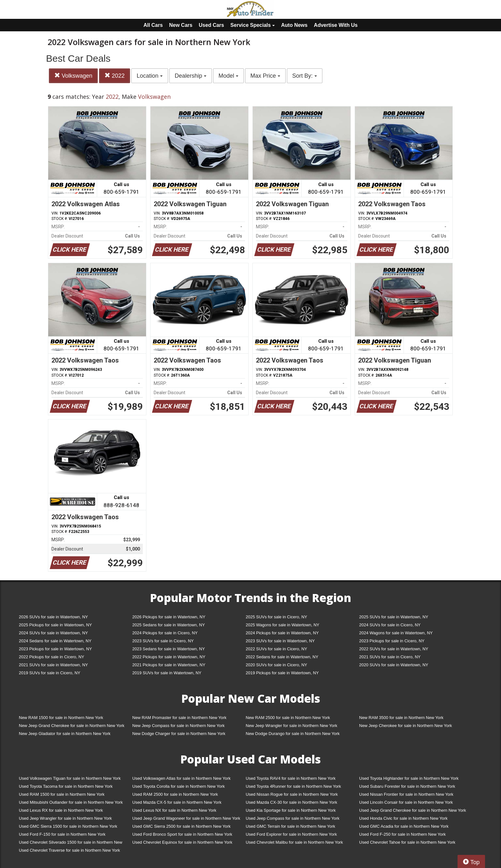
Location (150, 76)
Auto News (294, 25)
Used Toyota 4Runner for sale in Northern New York (293, 786)
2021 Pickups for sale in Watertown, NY (169, 665)
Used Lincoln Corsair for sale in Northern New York (406, 802)
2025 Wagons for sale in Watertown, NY (282, 625)
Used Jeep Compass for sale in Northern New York (293, 818)
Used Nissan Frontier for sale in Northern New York (406, 794)
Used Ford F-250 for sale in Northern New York (402, 834)
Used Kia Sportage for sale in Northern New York (291, 810)
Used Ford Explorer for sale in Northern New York (291, 834)
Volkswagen (73, 76)
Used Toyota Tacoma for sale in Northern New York (66, 786)
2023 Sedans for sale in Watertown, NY (169, 649)
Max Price (265, 76)
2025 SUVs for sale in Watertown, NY (394, 617)
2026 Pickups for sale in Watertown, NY (169, 617)
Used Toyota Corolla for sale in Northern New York (179, 786)
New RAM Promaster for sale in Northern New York (179, 718)
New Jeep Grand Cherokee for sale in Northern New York (72, 726)
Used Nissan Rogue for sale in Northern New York (292, 794)
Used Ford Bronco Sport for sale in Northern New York (182, 834)
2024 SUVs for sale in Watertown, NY (53, 633)
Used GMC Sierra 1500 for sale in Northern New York (68, 826)
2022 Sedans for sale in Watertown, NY (282, 657)
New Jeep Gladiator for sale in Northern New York (65, 734)
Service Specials (253, 25)
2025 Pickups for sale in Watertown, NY (55, 625)
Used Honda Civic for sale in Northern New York (403, 818)
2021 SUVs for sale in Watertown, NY (53, 665)
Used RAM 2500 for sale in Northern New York (175, 794)
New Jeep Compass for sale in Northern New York (178, 726)
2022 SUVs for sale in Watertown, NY (394, 649)
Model (228, 76)
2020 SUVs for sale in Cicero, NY (276, 665)
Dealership (191, 76)
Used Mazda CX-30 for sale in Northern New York (291, 802)
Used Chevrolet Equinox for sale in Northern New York (182, 842)
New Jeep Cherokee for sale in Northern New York (405, 726)
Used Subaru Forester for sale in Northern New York (407, 786)
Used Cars (211, 25)
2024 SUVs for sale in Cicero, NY (390, 625)
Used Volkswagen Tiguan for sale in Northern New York (70, 778)
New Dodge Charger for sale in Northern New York (179, 734)
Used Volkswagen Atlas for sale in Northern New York (181, 778)
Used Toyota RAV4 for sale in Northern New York (291, 778)
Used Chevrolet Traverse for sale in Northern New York (69, 850)
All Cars (153, 25)
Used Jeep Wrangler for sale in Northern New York (65, 818)
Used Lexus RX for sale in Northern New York (61, 810)
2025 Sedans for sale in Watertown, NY (169, 625)
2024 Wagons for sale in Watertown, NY (396, 633)
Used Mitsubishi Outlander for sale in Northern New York (71, 802)
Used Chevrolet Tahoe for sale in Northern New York (407, 842)
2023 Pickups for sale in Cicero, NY (392, 641)
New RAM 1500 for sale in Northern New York (61, 718)
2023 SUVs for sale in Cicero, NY (163, 641)
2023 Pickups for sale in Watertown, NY (55, 649)
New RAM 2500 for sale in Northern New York (288, 718)
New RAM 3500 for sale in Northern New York (401, 718)
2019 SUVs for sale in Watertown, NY (167, 673)
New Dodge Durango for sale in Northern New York (293, 734)
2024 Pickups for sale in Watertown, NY (282, 633)
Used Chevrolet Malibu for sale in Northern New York (294, 842)
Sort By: (305, 76)
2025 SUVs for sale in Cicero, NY (276, 617)
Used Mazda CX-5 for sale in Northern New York (177, 802)
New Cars (181, 25)
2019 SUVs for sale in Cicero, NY (50, 673)
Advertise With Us (336, 25)
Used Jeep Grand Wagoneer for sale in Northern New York (186, 818)
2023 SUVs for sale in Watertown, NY (280, 641)
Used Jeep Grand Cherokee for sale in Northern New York (413, 810)
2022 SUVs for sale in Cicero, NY (276, 649)
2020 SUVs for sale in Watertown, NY (394, 665)
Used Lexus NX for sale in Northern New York (174, 810)
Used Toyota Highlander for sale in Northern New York (409, 778)
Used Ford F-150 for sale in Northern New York (62, 834)
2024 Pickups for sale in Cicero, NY (165, 633)
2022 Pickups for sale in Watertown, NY (169, 657)
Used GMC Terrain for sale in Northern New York (290, 826)
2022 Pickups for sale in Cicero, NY (51, 657)
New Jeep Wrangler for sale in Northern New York (292, 726)
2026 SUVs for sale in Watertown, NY (53, 617)
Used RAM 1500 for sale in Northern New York (62, 794)
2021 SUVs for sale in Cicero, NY (390, 657)
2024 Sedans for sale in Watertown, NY (55, 641)
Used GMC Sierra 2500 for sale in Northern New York (181, 826)
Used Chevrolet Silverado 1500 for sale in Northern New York (71, 844)
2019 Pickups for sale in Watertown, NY (282, 673)
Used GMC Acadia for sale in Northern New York (404, 826)
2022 (115, 76)
